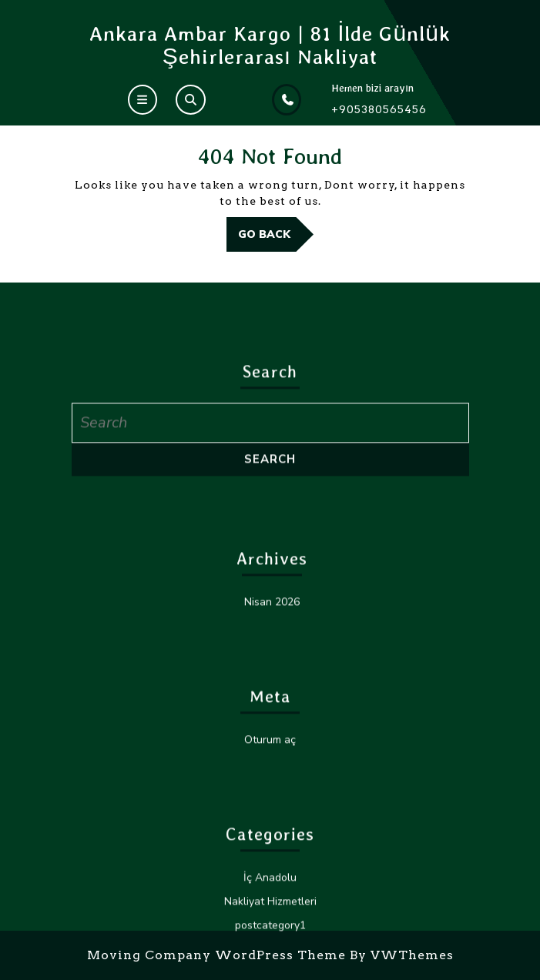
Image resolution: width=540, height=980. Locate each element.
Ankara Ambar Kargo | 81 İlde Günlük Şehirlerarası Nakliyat (270, 45)
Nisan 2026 (272, 866)
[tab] (143, 100)
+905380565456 (379, 109)
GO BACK (276, 239)
